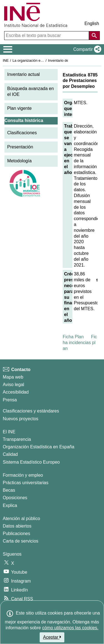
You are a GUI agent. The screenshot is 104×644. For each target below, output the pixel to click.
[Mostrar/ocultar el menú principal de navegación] (8, 49)
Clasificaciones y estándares (31, 411)
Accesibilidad (16, 392)
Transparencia (17, 439)
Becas (9, 490)
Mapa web (13, 377)
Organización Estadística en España (39, 447)
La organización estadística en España (43, 60)
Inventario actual (23, 74)
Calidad (10, 454)
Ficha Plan (73, 337)
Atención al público (21, 519)
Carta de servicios (21, 541)
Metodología (19, 161)
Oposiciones (15, 498)
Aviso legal (13, 385)
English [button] (92, 23)
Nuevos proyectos (21, 419)
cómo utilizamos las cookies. (70, 628)
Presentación (20, 147)
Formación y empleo (23, 475)
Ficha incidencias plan (80, 343)
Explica (10, 505)
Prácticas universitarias (26, 483)
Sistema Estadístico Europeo (31, 462)
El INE (9, 432)
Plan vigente (19, 108)
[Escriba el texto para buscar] (47, 36)
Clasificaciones (22, 133)
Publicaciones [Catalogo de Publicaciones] (17, 534)
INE (6, 60)
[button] (86, 49)
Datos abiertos (17, 526)
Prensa (10, 400)
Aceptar (52, 637)
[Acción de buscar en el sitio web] (94, 36)
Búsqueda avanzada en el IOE (31, 91)
